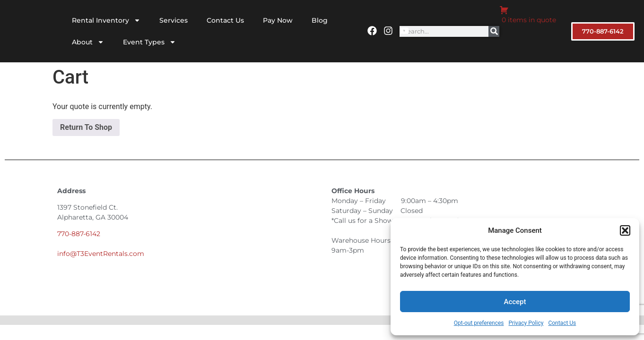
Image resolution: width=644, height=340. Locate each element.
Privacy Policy (526, 323)
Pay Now (278, 20)
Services (174, 20)
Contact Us (562, 323)
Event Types (149, 42)
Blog (320, 20)
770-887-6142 (79, 234)
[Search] (494, 31)
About (88, 42)
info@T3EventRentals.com (101, 254)
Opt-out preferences (479, 323)
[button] (625, 230)
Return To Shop (86, 127)
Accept (515, 302)
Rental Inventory (106, 20)
